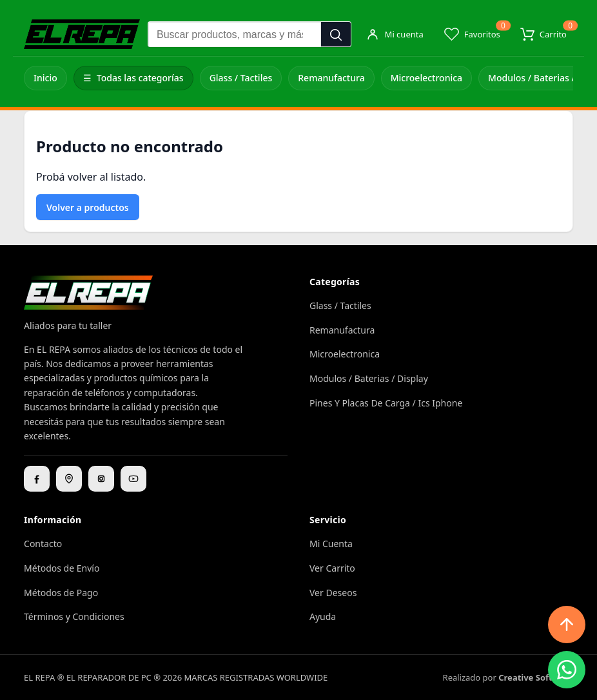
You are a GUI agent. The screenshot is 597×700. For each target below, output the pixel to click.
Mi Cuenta (331, 544)
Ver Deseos (333, 593)
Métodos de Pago (61, 593)
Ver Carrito (332, 568)
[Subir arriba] (567, 625)
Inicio (45, 78)
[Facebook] (37, 479)
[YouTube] (133, 479)
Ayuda (323, 616)
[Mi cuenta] (395, 34)
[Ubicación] (69, 479)
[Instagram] (101, 479)
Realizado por (508, 677)
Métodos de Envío (62, 568)
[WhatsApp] (567, 670)
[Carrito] (543, 34)
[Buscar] (336, 35)
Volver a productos (88, 207)
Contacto (43, 544)
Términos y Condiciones (74, 616)
